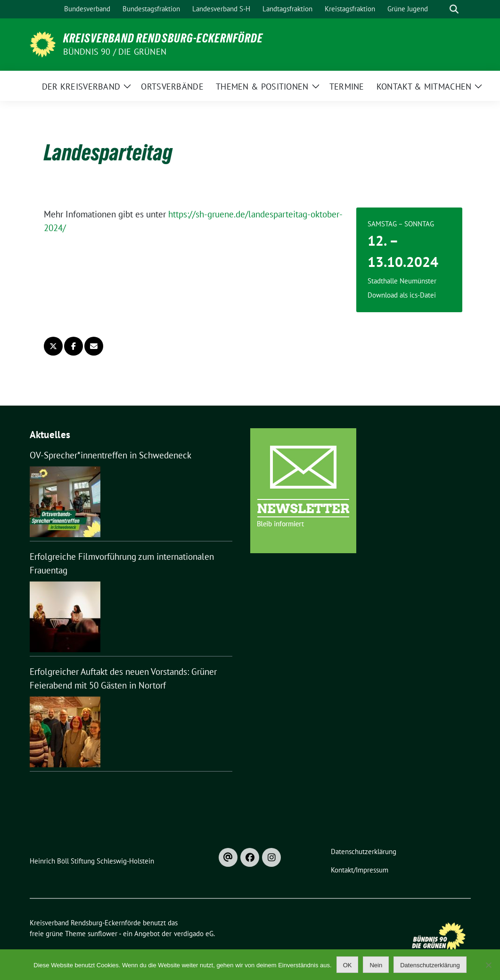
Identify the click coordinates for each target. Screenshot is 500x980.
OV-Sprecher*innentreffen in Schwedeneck (111, 455)
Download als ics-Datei (402, 295)
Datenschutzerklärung (430, 965)
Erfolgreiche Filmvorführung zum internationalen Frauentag (122, 563)
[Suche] (441, 9)
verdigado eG (194, 934)
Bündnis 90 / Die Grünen (115, 52)
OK (348, 965)
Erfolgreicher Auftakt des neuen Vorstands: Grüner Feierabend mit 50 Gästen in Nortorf (123, 678)
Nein (376, 965)
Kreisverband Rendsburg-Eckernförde (163, 38)
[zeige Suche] (454, 9)
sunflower (102, 934)
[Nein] (488, 965)
